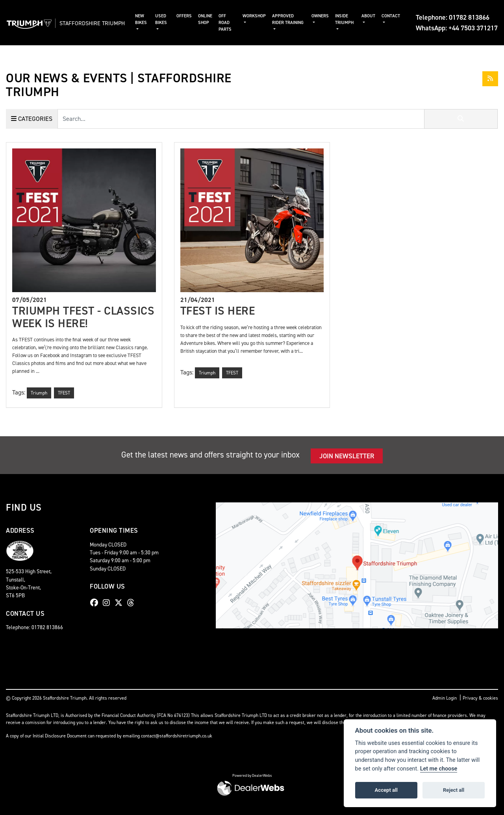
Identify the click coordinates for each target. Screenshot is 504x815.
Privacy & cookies (480, 698)
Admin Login (445, 698)
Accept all (386, 790)
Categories (32, 119)
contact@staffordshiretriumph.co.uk (177, 736)
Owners (322, 16)
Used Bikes (171, 19)
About (368, 16)
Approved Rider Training (288, 23)
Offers (192, 16)
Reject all (454, 790)
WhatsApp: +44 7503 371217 (457, 28)
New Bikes (153, 19)
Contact (391, 16)
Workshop (260, 16)
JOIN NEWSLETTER (347, 456)
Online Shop (213, 19)
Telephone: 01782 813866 (453, 17)
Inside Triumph (346, 19)
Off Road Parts (233, 23)
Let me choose (439, 769)
